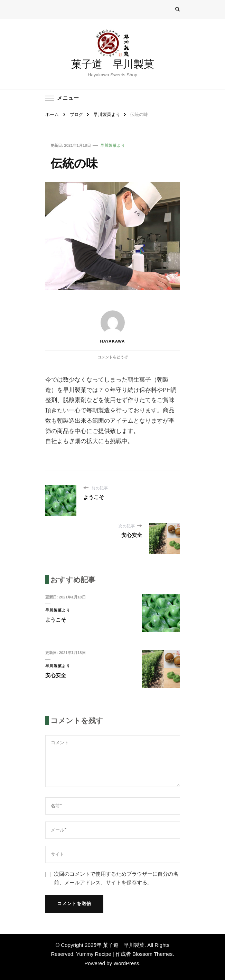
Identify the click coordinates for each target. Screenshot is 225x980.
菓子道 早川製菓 (113, 64)
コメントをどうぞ (113, 357)
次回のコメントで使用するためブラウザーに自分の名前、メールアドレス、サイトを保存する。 (116, 878)
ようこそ (56, 620)
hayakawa (112, 327)
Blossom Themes (152, 954)
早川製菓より (113, 145)
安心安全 (56, 675)
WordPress (126, 963)
